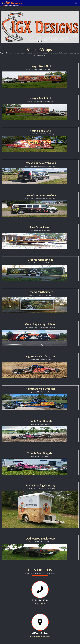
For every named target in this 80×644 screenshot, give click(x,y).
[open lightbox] (35, 80)
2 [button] (42, 41)
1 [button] (39, 41)
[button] (76, 3)
